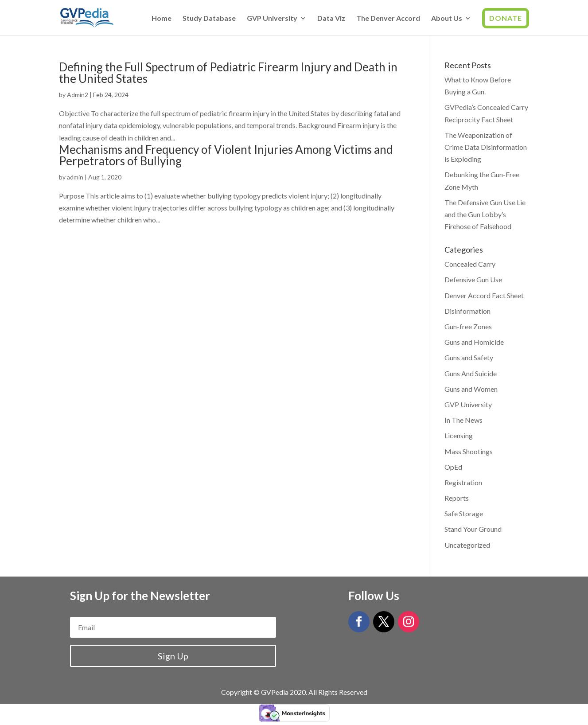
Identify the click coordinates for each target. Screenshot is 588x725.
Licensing (459, 435)
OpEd (453, 467)
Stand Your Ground (473, 529)
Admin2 (78, 95)
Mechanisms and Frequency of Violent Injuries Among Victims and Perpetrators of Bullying (226, 155)
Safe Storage (464, 513)
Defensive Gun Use (473, 279)
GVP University (272, 19)
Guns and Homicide (474, 342)
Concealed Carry (470, 264)
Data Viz (331, 19)
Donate (506, 18)
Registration (463, 482)
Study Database (209, 19)
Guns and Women (471, 389)
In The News (463, 420)
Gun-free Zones (468, 326)
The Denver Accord (388, 19)
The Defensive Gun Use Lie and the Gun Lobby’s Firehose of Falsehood (485, 214)
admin (75, 177)
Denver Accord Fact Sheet (484, 295)
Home (162, 19)
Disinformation (467, 311)
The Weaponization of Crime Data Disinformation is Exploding (486, 147)
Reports (457, 498)
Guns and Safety (469, 357)
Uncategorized (467, 545)
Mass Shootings (469, 451)
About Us (447, 19)
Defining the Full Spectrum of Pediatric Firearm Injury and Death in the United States (228, 73)
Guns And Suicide (471, 373)
